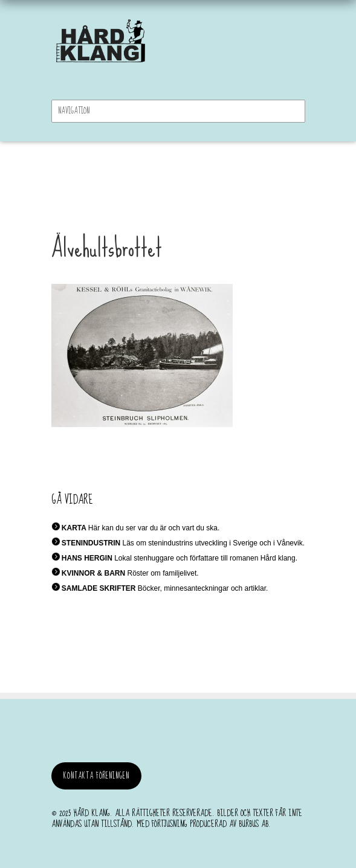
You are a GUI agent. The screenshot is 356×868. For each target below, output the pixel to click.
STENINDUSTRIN (91, 543)
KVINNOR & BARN (93, 573)
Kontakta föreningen (96, 776)
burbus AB (254, 824)
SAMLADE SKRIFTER (99, 588)
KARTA (74, 528)
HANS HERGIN (87, 558)
